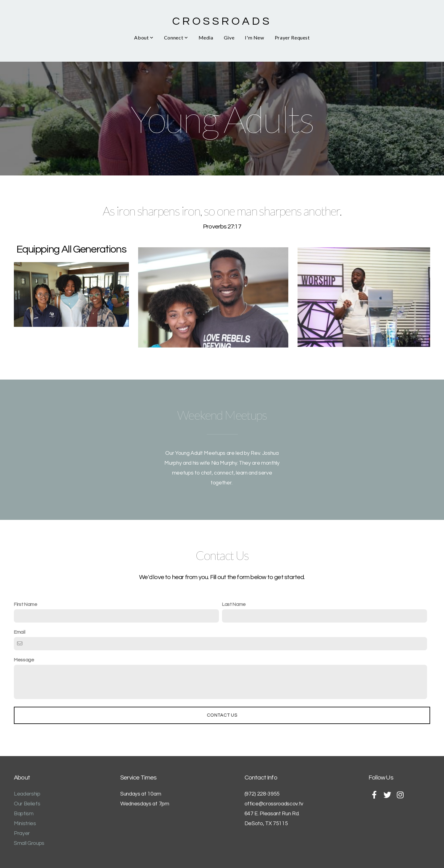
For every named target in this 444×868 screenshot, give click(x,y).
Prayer (22, 833)
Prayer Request (292, 37)
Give (229, 37)
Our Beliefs (27, 804)
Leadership (27, 794)
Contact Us (222, 715)
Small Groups (29, 843)
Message (24, 660)
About (144, 37)
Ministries (25, 824)
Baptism (24, 814)
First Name (26, 604)
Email (19, 632)
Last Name (234, 604)
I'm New (254, 37)
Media (206, 37)
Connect (176, 37)
